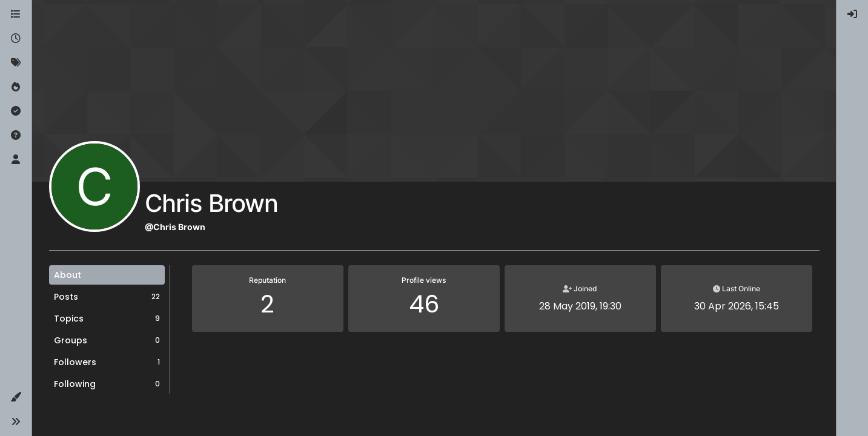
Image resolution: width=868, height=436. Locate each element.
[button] (16, 397)
